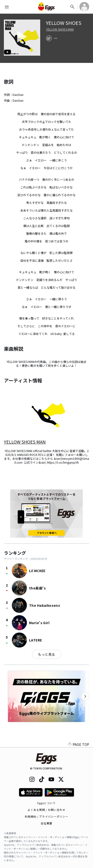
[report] (56, 38)
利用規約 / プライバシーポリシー (47, 816)
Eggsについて (46, 803)
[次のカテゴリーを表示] (85, 696)
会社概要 (46, 823)
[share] (49, 38)
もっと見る (46, 654)
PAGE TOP (78, 744)
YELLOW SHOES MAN (60, 29)
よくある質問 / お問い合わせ (47, 810)
